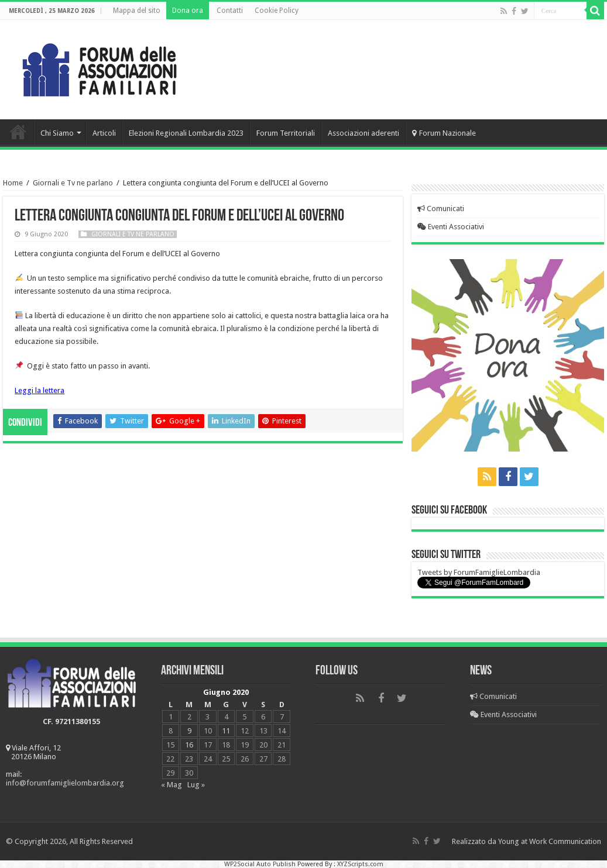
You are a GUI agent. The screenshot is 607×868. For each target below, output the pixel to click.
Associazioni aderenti (363, 133)
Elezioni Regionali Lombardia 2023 (186, 133)
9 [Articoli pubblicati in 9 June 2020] (189, 731)
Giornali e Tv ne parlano (73, 183)
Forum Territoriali (286, 133)
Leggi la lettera (40, 390)
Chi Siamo (57, 133)
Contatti (230, 11)
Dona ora (188, 11)
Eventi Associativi (451, 227)
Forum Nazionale (444, 133)
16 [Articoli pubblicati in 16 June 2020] (189, 745)
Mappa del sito (137, 11)
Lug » (196, 785)
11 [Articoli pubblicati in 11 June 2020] (226, 731)
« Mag (172, 785)
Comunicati (441, 209)
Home (18, 132)
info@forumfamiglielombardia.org (65, 783)
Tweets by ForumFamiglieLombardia (479, 572)
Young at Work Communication (550, 841)
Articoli (104, 133)
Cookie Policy (277, 11)
